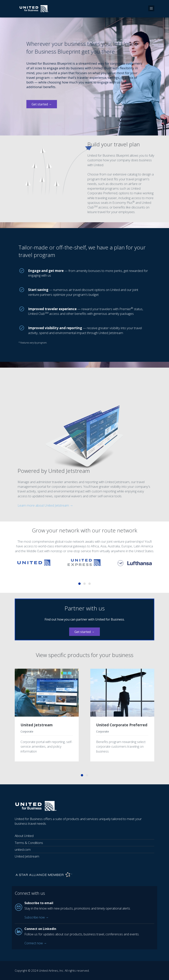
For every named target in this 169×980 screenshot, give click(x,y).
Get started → (42, 104)
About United (24, 836)
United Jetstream (37, 725)
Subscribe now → (37, 917)
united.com (23, 849)
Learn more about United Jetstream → (45, 505)
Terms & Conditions (29, 843)
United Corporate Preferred (122, 725)
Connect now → (36, 943)
